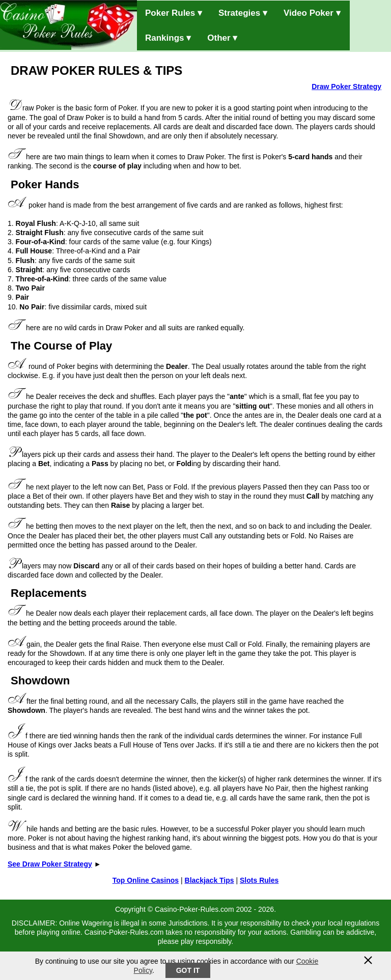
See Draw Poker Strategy (50, 864)
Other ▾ (222, 38)
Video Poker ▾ (312, 13)
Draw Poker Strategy (346, 87)
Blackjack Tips (210, 880)
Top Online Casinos (146, 880)
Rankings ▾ (168, 38)
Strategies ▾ (243, 13)
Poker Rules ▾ (174, 13)
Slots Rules (259, 880)
